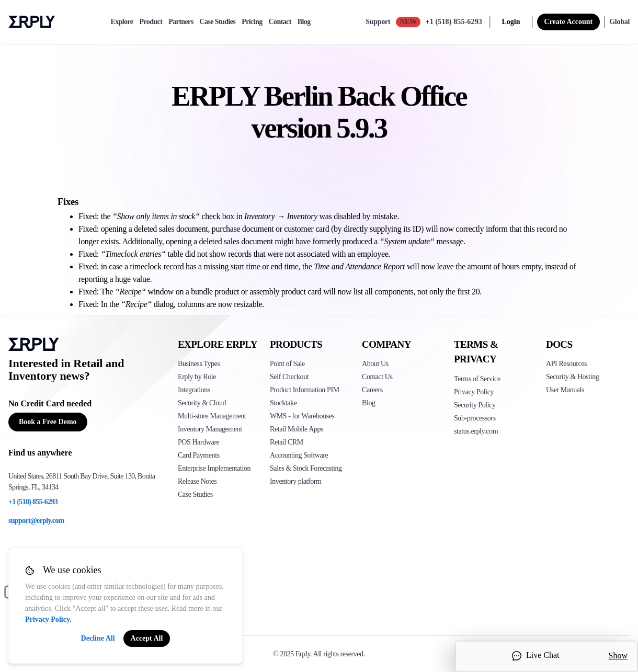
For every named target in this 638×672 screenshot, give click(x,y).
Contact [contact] (280, 22)
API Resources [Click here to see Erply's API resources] (566, 364)
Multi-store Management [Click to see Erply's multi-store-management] (212, 416)
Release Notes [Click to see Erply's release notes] (197, 481)
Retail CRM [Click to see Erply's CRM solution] (287, 442)
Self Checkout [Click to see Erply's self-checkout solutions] (289, 377)
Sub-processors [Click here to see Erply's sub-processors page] (475, 418)
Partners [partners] (181, 22)
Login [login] (511, 22)
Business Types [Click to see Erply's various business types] (199, 364)
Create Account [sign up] (569, 22)
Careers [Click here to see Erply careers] (372, 390)
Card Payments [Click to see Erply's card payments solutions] (199, 455)
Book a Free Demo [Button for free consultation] (48, 422)
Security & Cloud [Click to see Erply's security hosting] (202, 403)
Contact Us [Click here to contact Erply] (377, 377)
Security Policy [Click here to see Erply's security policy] (475, 405)
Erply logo (32, 22)
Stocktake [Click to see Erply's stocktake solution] (283, 403)
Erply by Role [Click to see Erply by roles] (197, 377)
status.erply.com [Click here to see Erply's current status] (476, 431)
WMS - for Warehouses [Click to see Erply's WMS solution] (302, 416)
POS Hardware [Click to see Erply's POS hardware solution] (198, 442)
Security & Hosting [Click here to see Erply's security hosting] (572, 377)
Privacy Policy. (48, 619)
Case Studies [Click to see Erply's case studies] (195, 494)
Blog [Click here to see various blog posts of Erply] (369, 403)
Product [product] (151, 22)
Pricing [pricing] (252, 22)
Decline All (98, 638)
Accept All (147, 638)
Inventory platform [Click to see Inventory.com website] (296, 481)
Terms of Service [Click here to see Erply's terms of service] (477, 379)
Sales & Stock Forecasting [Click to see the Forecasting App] (306, 468)
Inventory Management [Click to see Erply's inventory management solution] (210, 429)
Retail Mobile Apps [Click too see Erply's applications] (297, 429)
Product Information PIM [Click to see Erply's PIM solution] (305, 390)
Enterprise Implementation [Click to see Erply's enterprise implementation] (214, 468)
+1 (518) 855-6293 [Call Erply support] (454, 22)
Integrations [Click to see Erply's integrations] (194, 390)
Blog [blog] (304, 22)
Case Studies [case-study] (218, 22)
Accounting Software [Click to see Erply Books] (299, 455)
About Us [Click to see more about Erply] (375, 364)
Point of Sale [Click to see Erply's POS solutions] (287, 364)
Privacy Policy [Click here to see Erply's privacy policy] (474, 392)
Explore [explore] (122, 22)
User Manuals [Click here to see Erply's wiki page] (565, 390)
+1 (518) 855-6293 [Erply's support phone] (33, 502)
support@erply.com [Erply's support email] (36, 521)
